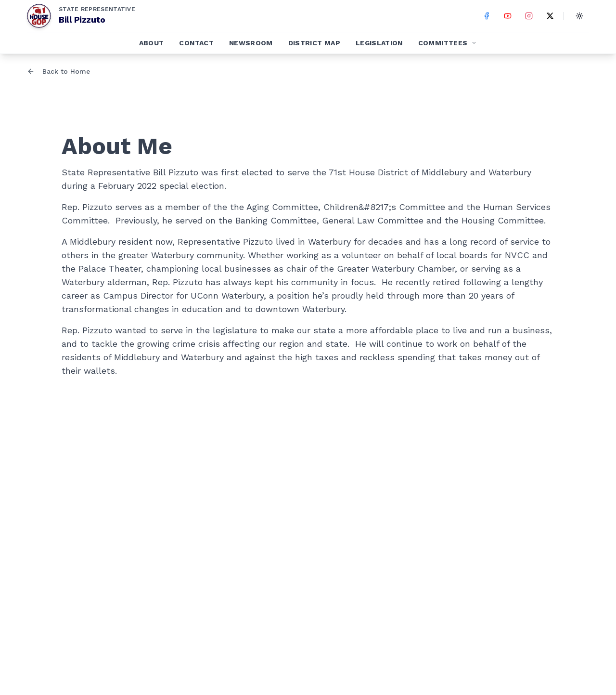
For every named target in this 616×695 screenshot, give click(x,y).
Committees (448, 43)
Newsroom (251, 43)
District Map (314, 43)
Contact (196, 43)
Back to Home (58, 71)
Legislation (379, 43)
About (152, 43)
